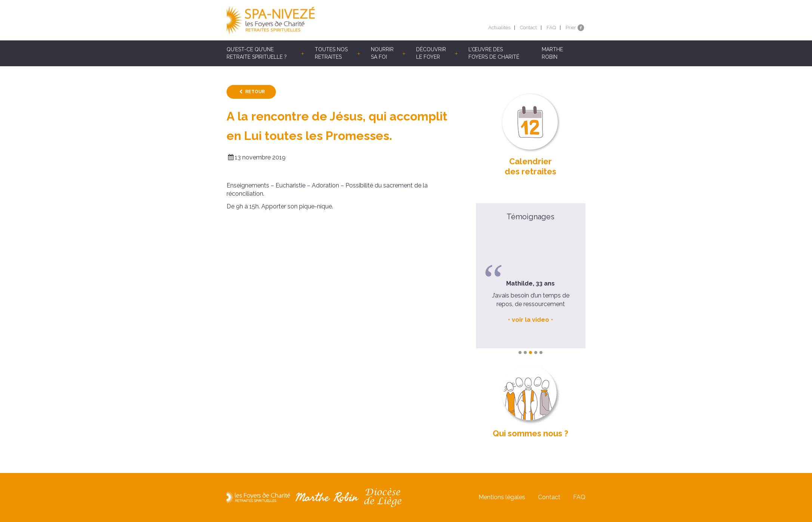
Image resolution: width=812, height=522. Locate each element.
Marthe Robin (552, 53)
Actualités (499, 28)
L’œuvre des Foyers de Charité (494, 53)
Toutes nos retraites (331, 53)
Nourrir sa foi (382, 53)
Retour (255, 92)
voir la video (530, 320)
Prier (571, 28)
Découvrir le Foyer (431, 53)
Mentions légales (502, 497)
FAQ (551, 28)
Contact (528, 28)
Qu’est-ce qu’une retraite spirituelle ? (257, 53)
